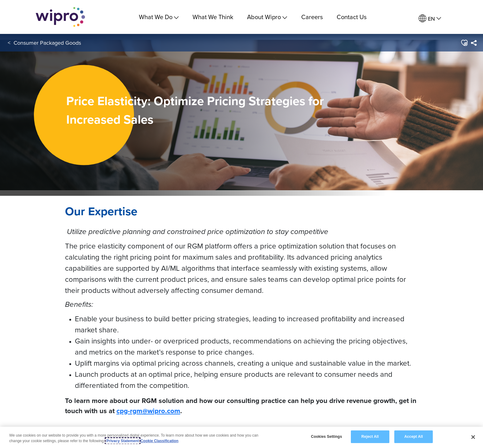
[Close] (473, 437)
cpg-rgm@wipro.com (148, 411)
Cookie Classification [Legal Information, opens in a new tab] (159, 441)
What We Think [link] (213, 17)
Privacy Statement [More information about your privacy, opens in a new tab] (123, 441)
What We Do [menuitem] (159, 17)
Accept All (413, 437)
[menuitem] (430, 19)
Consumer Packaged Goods (47, 43)
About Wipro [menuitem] (267, 17)
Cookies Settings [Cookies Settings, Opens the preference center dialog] (326, 437)
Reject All (370, 437)
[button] (464, 43)
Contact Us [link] (352, 17)
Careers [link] (312, 17)
